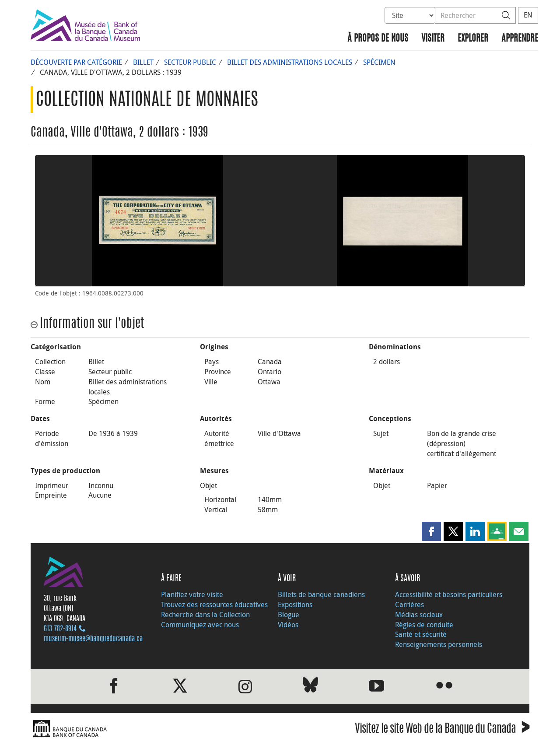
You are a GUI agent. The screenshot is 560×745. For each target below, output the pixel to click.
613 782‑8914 (60, 629)
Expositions (295, 604)
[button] (431, 531)
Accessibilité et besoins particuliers (449, 594)
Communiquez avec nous (200, 625)
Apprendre (520, 39)
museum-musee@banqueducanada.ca (93, 639)
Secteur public (190, 62)
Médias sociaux (419, 615)
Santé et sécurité (421, 634)
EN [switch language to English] (528, 15)
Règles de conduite (424, 625)
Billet (143, 62)
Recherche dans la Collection (205, 615)
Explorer (473, 39)
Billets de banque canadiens (321, 594)
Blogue (289, 615)
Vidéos (288, 625)
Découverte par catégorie (76, 62)
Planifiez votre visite (192, 594)
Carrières (409, 604)
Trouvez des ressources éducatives (214, 604)
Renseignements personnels (439, 644)
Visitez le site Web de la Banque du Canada (442, 730)
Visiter (433, 39)
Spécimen (379, 62)
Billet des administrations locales (290, 62)
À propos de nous (378, 39)
